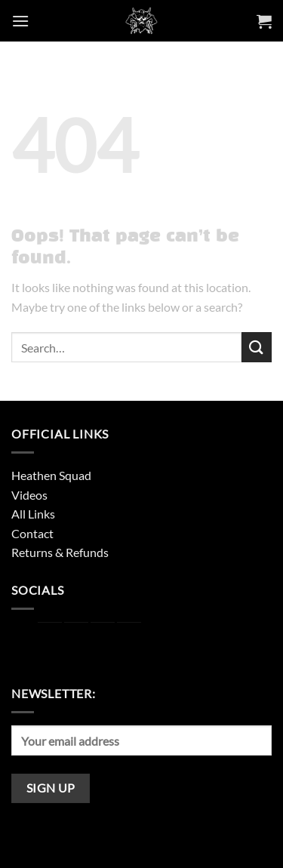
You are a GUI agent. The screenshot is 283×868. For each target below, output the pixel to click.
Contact (32, 533)
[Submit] (257, 347)
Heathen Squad (51, 475)
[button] (20, 21)
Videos (29, 495)
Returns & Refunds (60, 552)
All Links (33, 514)
